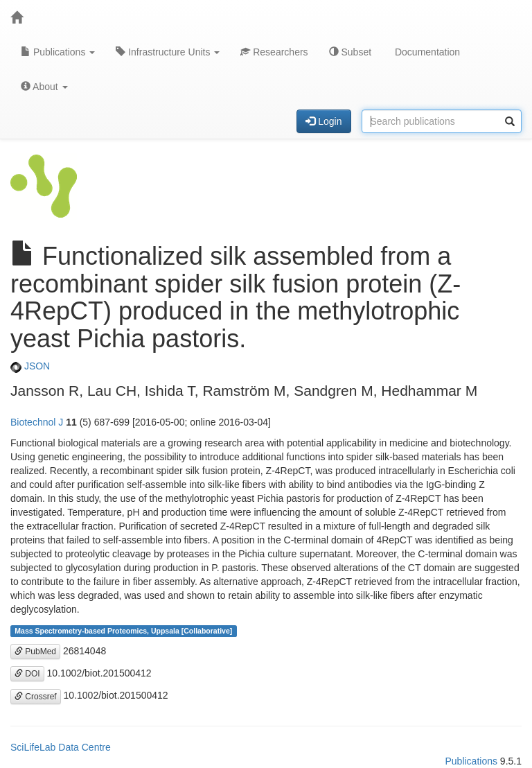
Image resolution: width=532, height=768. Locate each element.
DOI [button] (27, 674)
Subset (350, 52)
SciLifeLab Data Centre (61, 747)
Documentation (426, 52)
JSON (30, 366)
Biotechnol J (37, 422)
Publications (58, 52)
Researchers (274, 52)
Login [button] (323, 121)
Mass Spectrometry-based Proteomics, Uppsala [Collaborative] (123, 631)
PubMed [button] (35, 652)
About (44, 87)
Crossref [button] (36, 697)
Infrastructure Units (168, 52)
